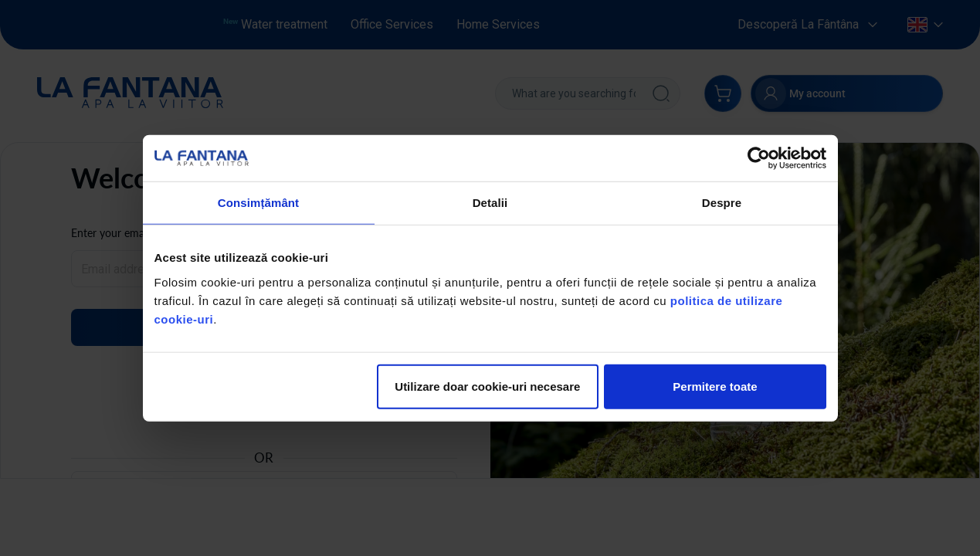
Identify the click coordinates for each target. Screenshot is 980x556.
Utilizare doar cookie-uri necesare (487, 386)
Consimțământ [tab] (258, 203)
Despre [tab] (722, 203)
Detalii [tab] (490, 203)
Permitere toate (715, 386)
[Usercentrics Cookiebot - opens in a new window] (759, 158)
